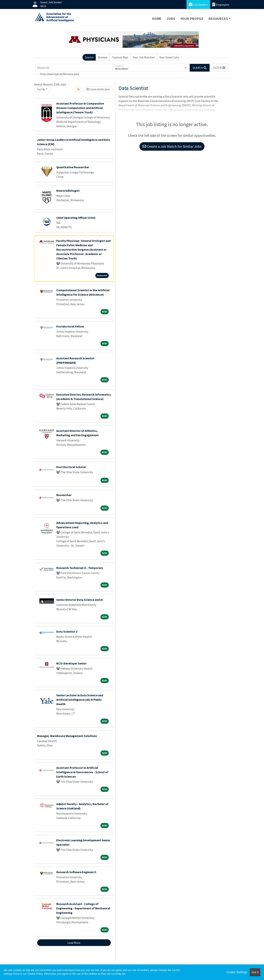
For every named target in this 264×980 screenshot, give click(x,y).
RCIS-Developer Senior (71, 663)
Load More (74, 943)
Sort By (41, 89)
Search (89, 57)
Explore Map (120, 57)
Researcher (64, 495)
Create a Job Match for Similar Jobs (172, 146)
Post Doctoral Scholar (71, 467)
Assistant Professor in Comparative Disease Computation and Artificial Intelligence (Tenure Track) (80, 108)
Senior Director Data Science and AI (80, 600)
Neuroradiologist (68, 191)
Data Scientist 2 (67, 631)
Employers (221, 4)
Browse (103, 57)
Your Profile (192, 19)
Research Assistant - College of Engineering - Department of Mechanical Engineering (83, 908)
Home (157, 19)
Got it (255, 972)
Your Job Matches (144, 57)
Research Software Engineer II (76, 872)
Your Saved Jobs (169, 57)
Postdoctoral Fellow (70, 326)
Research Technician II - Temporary (80, 568)
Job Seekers (198, 4)
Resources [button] (218, 19)
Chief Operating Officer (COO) (76, 218)
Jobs (171, 19)
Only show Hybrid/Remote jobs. (60, 74)
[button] (219, 68)
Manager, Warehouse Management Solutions (67, 736)
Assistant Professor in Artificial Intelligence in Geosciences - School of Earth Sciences (82, 772)
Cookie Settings (237, 972)
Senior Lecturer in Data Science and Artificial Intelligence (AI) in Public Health (80, 700)
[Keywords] (74, 68)
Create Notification (98, 89)
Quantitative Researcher (73, 167)
